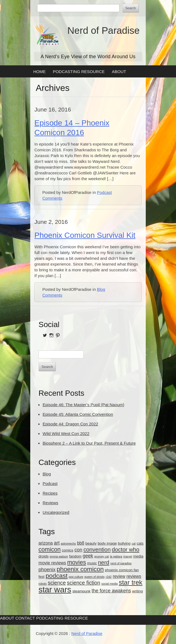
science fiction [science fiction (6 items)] (83, 583)
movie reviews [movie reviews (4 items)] (52, 563)
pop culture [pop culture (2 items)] (76, 577)
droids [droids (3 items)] (44, 556)
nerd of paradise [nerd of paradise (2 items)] (121, 563)
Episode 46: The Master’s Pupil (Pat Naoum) (83, 405)
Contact (25, 618)
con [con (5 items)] (78, 550)
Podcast (104, 192)
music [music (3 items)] (92, 563)
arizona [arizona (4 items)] (46, 543)
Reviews (50, 503)
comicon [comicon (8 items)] (50, 549)
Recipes (50, 493)
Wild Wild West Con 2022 (66, 433)
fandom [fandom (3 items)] (75, 556)
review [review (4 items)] (119, 576)
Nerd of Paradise (104, 30)
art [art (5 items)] (57, 543)
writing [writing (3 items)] (138, 591)
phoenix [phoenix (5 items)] (47, 570)
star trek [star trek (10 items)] (131, 582)
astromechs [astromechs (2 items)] (68, 543)
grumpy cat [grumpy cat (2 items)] (102, 556)
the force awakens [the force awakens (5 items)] (111, 591)
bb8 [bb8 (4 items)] (81, 543)
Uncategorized (56, 512)
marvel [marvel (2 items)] (128, 556)
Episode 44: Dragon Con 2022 (70, 424)
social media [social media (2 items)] (110, 584)
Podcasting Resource (79, 72)
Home (39, 72)
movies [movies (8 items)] (77, 562)
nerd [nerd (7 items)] (104, 562)
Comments (52, 198)
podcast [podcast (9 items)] (57, 576)
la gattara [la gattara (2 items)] (116, 556)
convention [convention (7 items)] (97, 549)
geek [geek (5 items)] (88, 556)
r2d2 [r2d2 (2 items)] (108, 577)
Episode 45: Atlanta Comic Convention (78, 414)
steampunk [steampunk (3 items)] (81, 591)
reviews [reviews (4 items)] (134, 576)
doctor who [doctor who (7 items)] (125, 549)
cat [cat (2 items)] (134, 543)
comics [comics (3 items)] (68, 550)
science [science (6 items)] (57, 583)
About (119, 72)
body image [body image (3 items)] (107, 543)
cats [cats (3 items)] (140, 543)
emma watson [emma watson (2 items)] (59, 556)
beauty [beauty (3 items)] (91, 543)
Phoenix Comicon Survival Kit (85, 235)
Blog (101, 289)
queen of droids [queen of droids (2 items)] (94, 577)
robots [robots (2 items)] (43, 584)
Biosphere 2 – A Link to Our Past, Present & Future (89, 443)
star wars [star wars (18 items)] (55, 589)
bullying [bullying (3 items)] (124, 543)
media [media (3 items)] (138, 556)
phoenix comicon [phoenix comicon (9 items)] (80, 569)
